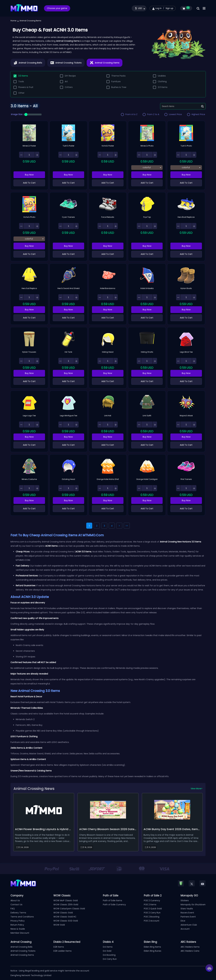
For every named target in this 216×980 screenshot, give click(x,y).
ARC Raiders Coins (190, 951)
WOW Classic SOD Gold (66, 921)
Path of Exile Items (112, 900)
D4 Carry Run (110, 959)
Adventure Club (189, 925)
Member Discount (20, 933)
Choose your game (57, 8)
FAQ (13, 909)
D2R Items (59, 947)
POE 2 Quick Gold (153, 909)
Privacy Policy (18, 921)
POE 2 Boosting (152, 917)
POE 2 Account (152, 921)
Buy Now (29, 175)
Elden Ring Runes (153, 951)
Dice (183, 921)
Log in (159, 8)
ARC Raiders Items (190, 947)
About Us (15, 900)
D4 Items (108, 947)
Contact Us (16, 905)
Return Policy (17, 925)
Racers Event (187, 913)
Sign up (169, 8)
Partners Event (188, 917)
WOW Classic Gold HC (65, 917)
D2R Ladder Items (62, 951)
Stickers (185, 900)
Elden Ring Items (152, 947)
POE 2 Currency (152, 900)
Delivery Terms (18, 913)
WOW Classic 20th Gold (66, 905)
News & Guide (18, 929)
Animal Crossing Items (22, 955)
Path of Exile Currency (114, 905)
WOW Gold (59, 925)
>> (127, 526)
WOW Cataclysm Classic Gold (69, 909)
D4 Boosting (109, 955)
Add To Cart (29, 183)
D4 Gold (107, 951)
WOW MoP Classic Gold (66, 900)
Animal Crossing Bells (21, 947)
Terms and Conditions (22, 917)
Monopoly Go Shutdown (193, 905)
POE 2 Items (150, 905)
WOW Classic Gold (63, 913)
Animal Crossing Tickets (23, 951)
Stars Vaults (187, 909)
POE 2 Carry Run (152, 913)
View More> (197, 789)
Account (185, 929)
